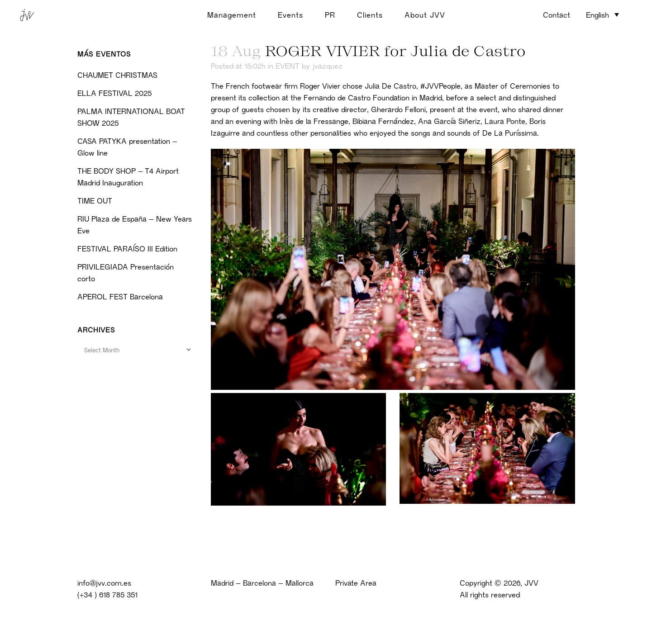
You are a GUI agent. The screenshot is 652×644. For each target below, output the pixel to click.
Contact (557, 15)
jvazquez (327, 66)
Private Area (356, 583)
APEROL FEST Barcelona (120, 297)
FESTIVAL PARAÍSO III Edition (127, 249)
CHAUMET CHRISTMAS (117, 75)
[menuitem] (602, 14)
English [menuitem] (597, 15)
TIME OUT (95, 201)
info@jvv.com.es (104, 583)
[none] (602, 15)
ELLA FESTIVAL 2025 (114, 93)
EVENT (288, 66)
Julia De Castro (390, 86)
